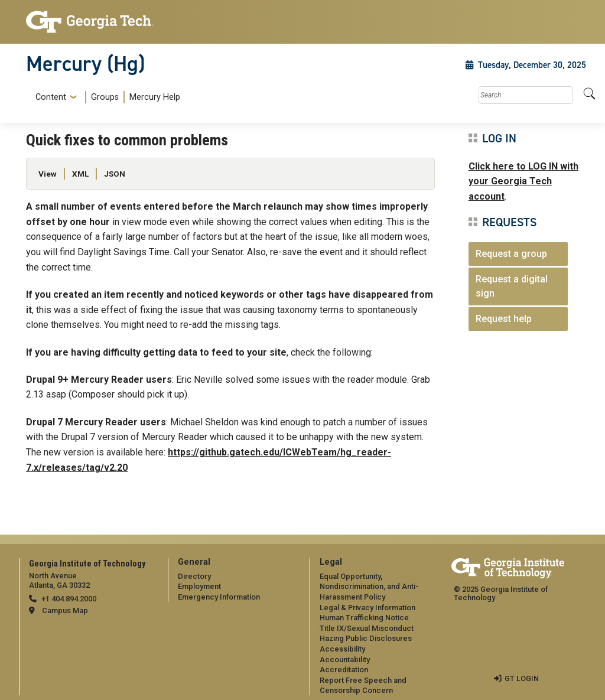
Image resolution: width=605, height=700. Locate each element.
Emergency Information (219, 597)
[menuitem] (105, 97)
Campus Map (65, 611)
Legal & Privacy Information (367, 608)
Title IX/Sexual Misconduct (367, 628)
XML (80, 174)
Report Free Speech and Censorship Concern (363, 686)
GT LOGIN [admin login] (522, 678)
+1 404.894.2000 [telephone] (69, 599)
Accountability (345, 660)
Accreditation (344, 670)
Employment (199, 586)
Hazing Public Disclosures (366, 638)
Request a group (511, 254)
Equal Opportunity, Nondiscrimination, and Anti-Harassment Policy (369, 587)
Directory (194, 576)
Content (51, 97)
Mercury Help (155, 97)
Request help (504, 319)
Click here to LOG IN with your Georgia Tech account (523, 181)
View (48, 174)
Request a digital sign (512, 286)
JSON (115, 174)
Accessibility (342, 649)
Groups (105, 97)
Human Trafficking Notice (364, 618)
